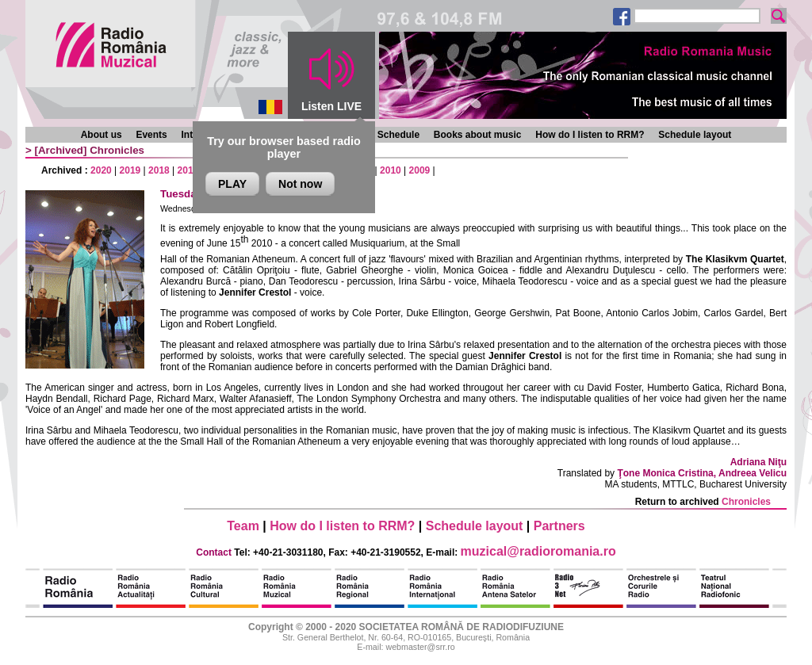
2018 (159, 170)
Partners (559, 526)
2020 (101, 170)
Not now (300, 184)
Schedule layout (695, 135)
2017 (188, 170)
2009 (420, 170)
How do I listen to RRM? (590, 135)
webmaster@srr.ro (420, 647)
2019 (130, 170)
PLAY (232, 184)
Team (243, 526)
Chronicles (117, 150)
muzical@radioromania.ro (538, 551)
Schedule (398, 135)
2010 (391, 170)
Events (151, 135)
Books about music (478, 135)
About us (101, 135)
